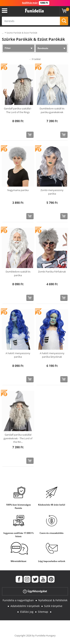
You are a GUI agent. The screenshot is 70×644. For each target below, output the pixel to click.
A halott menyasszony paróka (18, 355)
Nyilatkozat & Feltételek (53, 600)
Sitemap (43, 612)
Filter (8, 48)
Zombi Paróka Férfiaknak (52, 272)
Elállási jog (27, 612)
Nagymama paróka (18, 190)
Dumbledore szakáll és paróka (18, 273)
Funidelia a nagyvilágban (18, 600)
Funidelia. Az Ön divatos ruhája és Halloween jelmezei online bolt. (34, 11)
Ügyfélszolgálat (35, 591)
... (3, 33)
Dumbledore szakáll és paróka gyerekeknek (52, 110)
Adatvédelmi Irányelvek (25, 606)
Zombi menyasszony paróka (52, 192)
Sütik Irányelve (53, 606)
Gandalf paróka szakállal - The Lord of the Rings (18, 110)
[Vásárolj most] (30, 135)
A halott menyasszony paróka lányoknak (52, 355)
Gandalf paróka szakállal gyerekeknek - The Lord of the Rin (18, 438)
